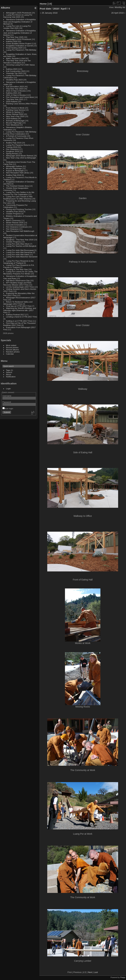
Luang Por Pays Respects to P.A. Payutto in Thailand (19, 266)
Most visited (11, 345)
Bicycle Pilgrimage (14, 123)
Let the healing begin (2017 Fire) (20, 287)
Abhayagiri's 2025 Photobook (19, 13)
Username (7, 396)
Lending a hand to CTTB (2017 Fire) (22, 317)
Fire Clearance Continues (17, 227)
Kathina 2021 (12, 93)
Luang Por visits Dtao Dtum (18, 244)
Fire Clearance (12, 149)
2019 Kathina (12, 118)
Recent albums (12, 350)
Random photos (13, 352)
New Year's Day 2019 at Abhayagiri (21, 158)
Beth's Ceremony (13, 220)
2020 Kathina (12, 101)
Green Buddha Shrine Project (19, 43)
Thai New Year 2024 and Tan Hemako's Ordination (17, 62)
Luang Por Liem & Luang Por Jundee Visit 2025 (17, 27)
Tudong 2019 (12, 147)
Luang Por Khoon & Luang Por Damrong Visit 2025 (18, 16)
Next (90, 972)
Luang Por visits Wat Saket (18, 254)
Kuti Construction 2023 (16, 71)
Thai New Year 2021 (15, 99)
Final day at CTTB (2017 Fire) (19, 306)
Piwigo (123, 977)
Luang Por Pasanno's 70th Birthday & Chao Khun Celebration (20, 133)
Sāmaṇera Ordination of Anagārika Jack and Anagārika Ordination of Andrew (20, 33)
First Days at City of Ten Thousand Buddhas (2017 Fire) (19, 324)
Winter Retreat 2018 (15, 223)
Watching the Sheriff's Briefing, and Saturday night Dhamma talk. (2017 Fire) (20, 310)
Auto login (8, 408)
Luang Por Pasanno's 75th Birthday (21, 50)
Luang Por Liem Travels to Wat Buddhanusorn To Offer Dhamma (18, 198)
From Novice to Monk (15, 108)
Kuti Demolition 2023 (15, 87)
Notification (11, 377)
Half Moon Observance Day (18, 280)
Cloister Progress (13, 214)
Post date (45, 9)
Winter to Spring (13, 112)
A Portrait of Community (16, 136)
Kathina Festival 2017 (15, 315)
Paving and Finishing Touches (19, 209)
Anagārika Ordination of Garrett (20, 46)
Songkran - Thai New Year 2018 (20, 240)
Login (8, 389)
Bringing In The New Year (17, 269)
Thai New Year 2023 (15, 89)
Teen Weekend (12, 125)
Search (9, 372)
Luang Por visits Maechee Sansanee (22, 257)
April (64, 9)
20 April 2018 (118, 13)
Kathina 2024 (12, 41)
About (9, 374)
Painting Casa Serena (15, 110)
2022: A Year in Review (16, 91)
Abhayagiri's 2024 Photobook (19, 39)
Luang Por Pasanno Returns (18, 145)
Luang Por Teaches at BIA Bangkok (21, 246)
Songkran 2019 (13, 151)
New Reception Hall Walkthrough (20, 231)
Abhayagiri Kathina (14, 166)
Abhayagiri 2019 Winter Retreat (20, 156)
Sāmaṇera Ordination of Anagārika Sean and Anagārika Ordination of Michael (20, 22)
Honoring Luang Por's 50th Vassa (20, 65)
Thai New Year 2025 (15, 37)
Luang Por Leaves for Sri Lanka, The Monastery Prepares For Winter (20, 273)
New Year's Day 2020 (15, 116)
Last (96, 972)
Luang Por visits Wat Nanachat (19, 252)
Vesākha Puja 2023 (14, 80)
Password (7, 402)
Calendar (10, 354)
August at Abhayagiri (15, 170)
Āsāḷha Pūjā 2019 (14, 143)
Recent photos (12, 347)
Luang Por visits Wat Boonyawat (20, 250)
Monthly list (120, 7)
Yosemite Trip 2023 (14, 73)
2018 (56, 9)
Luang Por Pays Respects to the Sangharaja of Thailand (19, 262)
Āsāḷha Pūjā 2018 (14, 175)
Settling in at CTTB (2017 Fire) (19, 321)
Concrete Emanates (15, 225)
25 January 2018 (50, 13)
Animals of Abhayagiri (15, 121)
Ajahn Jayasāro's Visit (16, 58)
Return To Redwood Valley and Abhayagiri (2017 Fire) (18, 303)
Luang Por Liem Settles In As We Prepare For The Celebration (19, 193)
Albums (5, 8)
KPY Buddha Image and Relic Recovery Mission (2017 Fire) (17, 284)
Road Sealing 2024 (14, 48)
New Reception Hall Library (18, 173)
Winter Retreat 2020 (15, 114)
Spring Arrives (12, 153)
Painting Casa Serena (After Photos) (22, 104)
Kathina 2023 (12, 69)
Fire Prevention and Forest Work (20, 97)
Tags (8, 370)
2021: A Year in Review (16, 95)
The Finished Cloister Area (17, 186)
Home (43, 4)
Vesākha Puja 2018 (14, 211)
